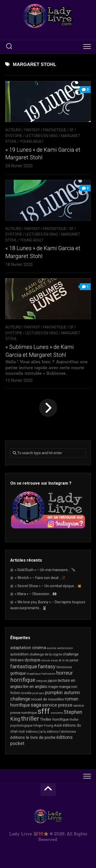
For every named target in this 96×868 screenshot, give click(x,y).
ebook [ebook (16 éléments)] (46, 660)
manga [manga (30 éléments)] (65, 687)
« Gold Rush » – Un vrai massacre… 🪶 (45, 570)
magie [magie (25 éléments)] (53, 687)
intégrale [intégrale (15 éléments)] (42, 681)
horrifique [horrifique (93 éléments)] (23, 680)
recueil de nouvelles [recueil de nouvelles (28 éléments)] (47, 699)
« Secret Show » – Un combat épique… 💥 (48, 586)
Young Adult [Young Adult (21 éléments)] (53, 725)
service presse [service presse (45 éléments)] (57, 705)
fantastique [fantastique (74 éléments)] (24, 666)
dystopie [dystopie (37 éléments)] (33, 660)
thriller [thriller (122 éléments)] (30, 719)
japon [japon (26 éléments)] (52, 681)
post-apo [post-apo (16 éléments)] (38, 693)
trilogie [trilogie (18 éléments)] (38, 726)
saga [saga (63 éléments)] (36, 705)
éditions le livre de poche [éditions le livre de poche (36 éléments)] (33, 737)
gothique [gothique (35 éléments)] (18, 673)
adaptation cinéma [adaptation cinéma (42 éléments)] (28, 648)
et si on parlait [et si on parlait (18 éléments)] (68, 660)
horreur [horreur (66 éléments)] (65, 673)
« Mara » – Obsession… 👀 (36, 594)
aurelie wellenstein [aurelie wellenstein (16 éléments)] (60, 648)
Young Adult (32, 141)
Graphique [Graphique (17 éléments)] (34, 674)
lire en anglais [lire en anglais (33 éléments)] (35, 687)
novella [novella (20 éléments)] (26, 693)
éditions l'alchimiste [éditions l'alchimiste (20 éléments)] (61, 732)
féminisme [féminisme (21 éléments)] (64, 667)
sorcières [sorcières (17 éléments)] (57, 713)
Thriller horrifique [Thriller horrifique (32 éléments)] (54, 719)
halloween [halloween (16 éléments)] (49, 674)
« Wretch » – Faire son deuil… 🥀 (40, 578)
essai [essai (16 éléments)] (54, 660)
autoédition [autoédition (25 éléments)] (19, 654)
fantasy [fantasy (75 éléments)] (47, 666)
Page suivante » (48, 408)
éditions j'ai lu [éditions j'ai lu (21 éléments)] (36, 732)
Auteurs (13, 130)
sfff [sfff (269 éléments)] (44, 711)
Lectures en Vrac (42, 136)
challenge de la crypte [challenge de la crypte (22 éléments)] (46, 654)
